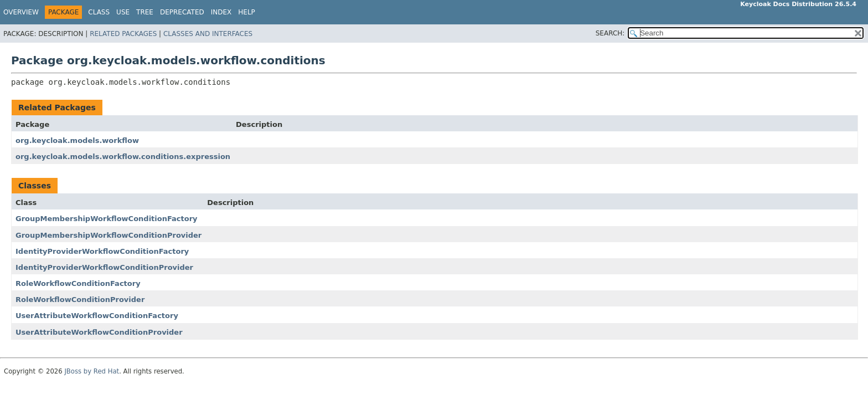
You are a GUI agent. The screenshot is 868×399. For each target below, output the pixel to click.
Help (247, 12)
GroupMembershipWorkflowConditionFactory (107, 219)
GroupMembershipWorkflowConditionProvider (108, 235)
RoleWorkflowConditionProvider (80, 300)
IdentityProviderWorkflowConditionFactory (102, 251)
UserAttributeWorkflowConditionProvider (99, 332)
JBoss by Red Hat (92, 371)
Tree (145, 12)
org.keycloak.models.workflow (77, 140)
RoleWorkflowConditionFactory (78, 283)
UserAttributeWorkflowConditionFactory (97, 316)
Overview (21, 12)
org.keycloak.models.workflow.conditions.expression (123, 157)
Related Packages (123, 34)
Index (221, 12)
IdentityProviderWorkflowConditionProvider (104, 267)
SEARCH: (610, 33)
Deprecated (182, 12)
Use (123, 12)
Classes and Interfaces (208, 34)
